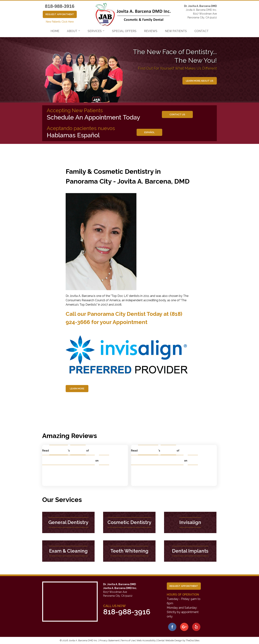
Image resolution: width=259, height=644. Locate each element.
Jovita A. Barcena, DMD (68, 460)
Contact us (177, 114)
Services (95, 31)
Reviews (151, 31)
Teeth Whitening (129, 551)
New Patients (176, 31)
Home (55, 31)
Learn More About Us (200, 81)
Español (149, 132)
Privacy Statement (109, 640)
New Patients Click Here (60, 22)
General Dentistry (68, 522)
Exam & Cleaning (68, 551)
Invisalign (190, 522)
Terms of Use (128, 640)
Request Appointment (60, 14)
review (80, 450)
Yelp (105, 460)
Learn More (77, 389)
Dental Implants (190, 551)
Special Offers (124, 31)
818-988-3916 (60, 6)
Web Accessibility (146, 640)
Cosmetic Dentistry (129, 522)
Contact (202, 31)
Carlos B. (149, 450)
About (72, 31)
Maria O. (60, 450)
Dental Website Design (170, 640)
